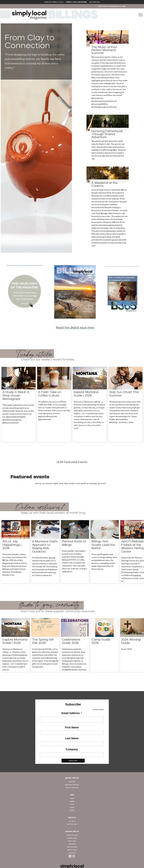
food (72, 778)
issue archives (72, 820)
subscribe (72, 817)
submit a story (72, 812)
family (72, 775)
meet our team (72, 798)
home (72, 781)
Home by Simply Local (54, 2)
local (72, 772)
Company (72, 723)
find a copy (72, 814)
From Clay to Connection (30, 41)
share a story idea (72, 761)
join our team (72, 823)
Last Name (72, 712)
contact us (72, 826)
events (72, 784)
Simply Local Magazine (76, 2)
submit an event (72, 809)
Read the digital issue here (75, 328)
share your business (72, 758)
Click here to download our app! (122, 6)
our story (72, 795)
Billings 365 (94, 2)
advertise (72, 755)
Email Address (72, 687)
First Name (72, 701)
